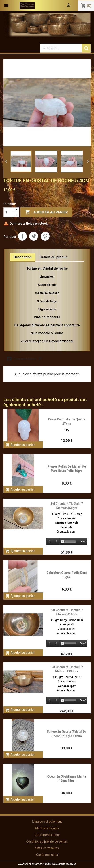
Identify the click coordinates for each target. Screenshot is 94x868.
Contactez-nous (47, 855)
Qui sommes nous (47, 835)
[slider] (70, 542)
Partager (22, 236)
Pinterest (45, 236)
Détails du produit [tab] (54, 257)
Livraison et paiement (47, 822)
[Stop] (56, 542)
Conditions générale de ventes (47, 841)
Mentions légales (47, 828)
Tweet (34, 236)
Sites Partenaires (47, 848)
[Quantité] (9, 212)
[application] (67, 542)
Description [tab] (23, 257)
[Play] (50, 542)
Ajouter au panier (46, 212)
